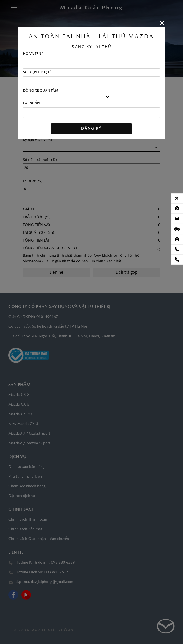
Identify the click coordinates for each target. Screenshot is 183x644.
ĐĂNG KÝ (91, 129)
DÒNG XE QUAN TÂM (41, 91)
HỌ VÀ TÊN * (33, 54)
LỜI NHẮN (31, 103)
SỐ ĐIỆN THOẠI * (37, 72)
